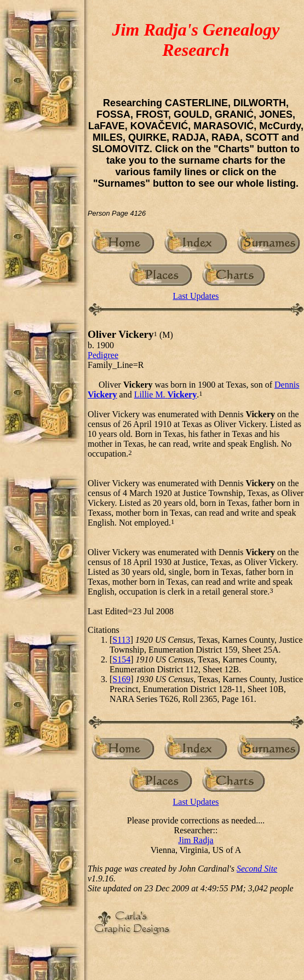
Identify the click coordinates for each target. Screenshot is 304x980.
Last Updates (196, 296)
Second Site (257, 869)
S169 (121, 679)
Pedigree (103, 355)
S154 (121, 659)
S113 (121, 640)
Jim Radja (196, 840)
